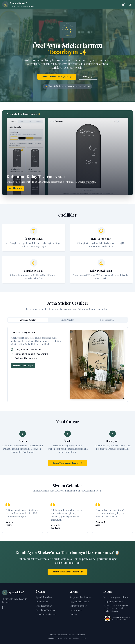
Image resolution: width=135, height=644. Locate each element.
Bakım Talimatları (79, 606)
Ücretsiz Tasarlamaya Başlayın (67, 572)
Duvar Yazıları (43, 602)
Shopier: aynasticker (114, 602)
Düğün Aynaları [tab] (67, 320)
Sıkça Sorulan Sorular (81, 597)
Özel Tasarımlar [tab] (107, 320)
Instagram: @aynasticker (116, 597)
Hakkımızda (76, 610)
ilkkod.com (53, 638)
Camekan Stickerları (46, 614)
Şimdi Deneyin (15, 188)
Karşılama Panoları (45, 610)
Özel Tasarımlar (44, 606)
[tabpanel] (68, 364)
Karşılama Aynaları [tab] (28, 320)
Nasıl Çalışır (88, 77)
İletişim (73, 614)
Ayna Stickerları (44, 597)
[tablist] (68, 320)
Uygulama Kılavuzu (79, 602)
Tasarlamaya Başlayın (23, 366)
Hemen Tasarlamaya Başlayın (57, 77)
